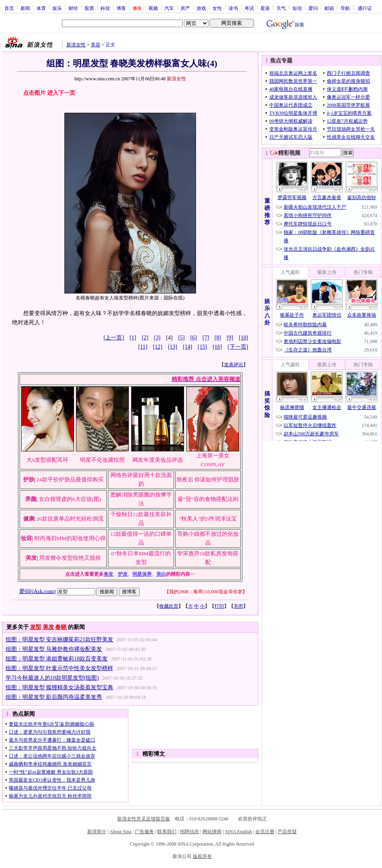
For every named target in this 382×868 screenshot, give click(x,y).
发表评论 (234, 365)
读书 (233, 8)
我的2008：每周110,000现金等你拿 (206, 592)
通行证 (365, 8)
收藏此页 (169, 606)
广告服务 (144, 832)
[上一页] (114, 338)
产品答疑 (287, 832)
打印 (219, 606)
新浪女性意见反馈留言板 (144, 819)
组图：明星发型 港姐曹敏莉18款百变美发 (57, 659)
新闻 (25, 8)
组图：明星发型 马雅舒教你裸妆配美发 (54, 649)
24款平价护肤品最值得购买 (70, 480)
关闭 (238, 606)
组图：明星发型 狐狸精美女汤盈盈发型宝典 (60, 687)
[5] (181, 338)
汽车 (169, 8)
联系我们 (167, 832)
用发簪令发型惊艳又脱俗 (70, 558)
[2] (145, 338)
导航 (345, 8)
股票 (89, 8)
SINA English (238, 832)
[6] (194, 338)
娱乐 (57, 8)
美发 (48, 627)
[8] (218, 338)
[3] (157, 338)
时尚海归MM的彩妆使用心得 (70, 538)
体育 (41, 8)
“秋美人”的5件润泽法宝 (208, 519)
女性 (217, 8)
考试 (249, 8)
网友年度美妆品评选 (158, 460)
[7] (206, 338)
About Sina (120, 832)
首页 (9, 8)
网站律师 (212, 832)
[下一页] (238, 347)
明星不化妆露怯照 (102, 460)
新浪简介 (97, 832)
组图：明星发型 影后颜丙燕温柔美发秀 (54, 697)
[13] (173, 347)
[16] (217, 347)
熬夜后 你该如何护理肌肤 (208, 480)
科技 (105, 8)
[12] (157, 347)
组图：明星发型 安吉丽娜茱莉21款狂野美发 (60, 640)
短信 (297, 8)
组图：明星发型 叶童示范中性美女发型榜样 (60, 668)
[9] (230, 338)
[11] (143, 347)
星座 (265, 8)
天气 (281, 8)
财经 (73, 8)
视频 (153, 8)
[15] (202, 347)
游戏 (201, 8)
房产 (185, 8)
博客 (121, 8)
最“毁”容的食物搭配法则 (208, 499)
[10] (243, 338)
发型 (36, 627)
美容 (96, 45)
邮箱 (329, 8)
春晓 (61, 627)
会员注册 (265, 832)
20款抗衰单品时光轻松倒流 (70, 519)
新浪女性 (76, 45)
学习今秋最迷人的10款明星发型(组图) (52, 678)
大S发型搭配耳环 (48, 460)
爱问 (313, 8)
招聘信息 (190, 832)
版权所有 (202, 856)
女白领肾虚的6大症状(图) (70, 499)
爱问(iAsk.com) (37, 591)
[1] (133, 338)
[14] (187, 347)
